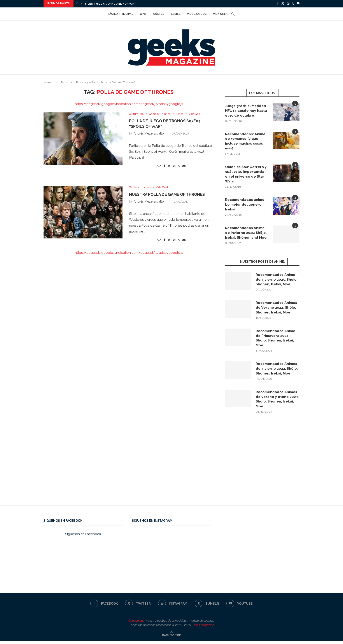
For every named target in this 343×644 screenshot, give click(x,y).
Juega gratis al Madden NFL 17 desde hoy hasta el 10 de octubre (246, 110)
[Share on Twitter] (169, 166)
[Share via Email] (184, 166)
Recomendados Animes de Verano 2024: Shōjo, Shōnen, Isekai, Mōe (277, 309)
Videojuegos (197, 14)
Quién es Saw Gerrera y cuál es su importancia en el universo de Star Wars (246, 175)
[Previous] (77, 3)
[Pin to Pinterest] (174, 166)
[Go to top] (171, 638)
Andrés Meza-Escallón (150, 133)
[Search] (233, 14)
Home (47, 82)
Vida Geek (220, 14)
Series (176, 14)
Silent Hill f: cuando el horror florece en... (119, 4)
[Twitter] (283, 3)
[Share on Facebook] (164, 166)
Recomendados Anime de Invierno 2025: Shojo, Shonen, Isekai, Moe (277, 281)
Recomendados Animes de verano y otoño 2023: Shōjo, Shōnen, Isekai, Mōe (277, 402)
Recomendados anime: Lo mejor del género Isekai (246, 205)
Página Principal (121, 14)
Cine (143, 14)
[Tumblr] (293, 3)
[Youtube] (298, 3)
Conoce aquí (137, 624)
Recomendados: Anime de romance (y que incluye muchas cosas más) (246, 141)
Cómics (159, 14)
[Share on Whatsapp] (179, 166)
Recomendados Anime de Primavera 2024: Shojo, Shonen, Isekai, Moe (276, 340)
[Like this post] (159, 166)
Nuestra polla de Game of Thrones (167, 194)
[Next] (81, 3)
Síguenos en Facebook (83, 537)
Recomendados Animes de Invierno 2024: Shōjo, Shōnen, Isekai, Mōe (277, 371)
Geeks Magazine (203, 628)
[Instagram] (288, 3)
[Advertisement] (171, 467)
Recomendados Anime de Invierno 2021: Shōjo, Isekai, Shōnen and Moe (246, 234)
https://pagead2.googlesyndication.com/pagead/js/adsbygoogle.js (129, 103)
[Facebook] (278, 3)
